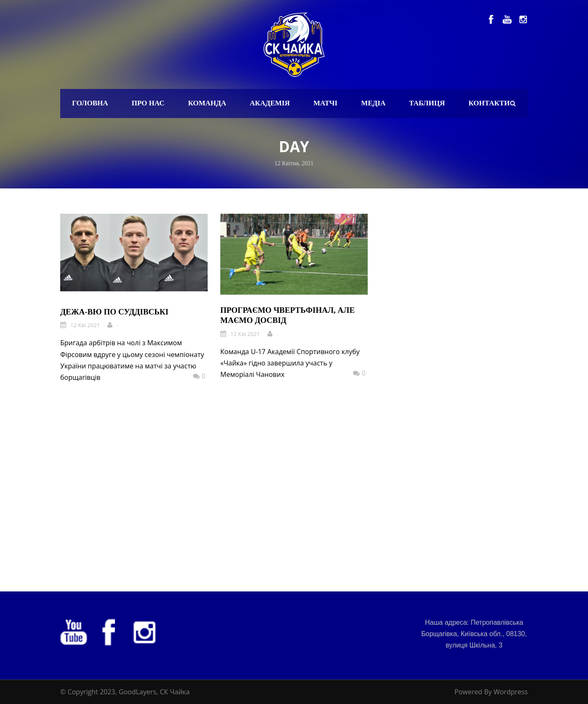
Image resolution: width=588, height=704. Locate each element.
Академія (270, 103)
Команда (207, 103)
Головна (90, 103)
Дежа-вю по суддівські (114, 312)
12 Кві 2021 (85, 325)
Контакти (489, 103)
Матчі (325, 103)
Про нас (148, 103)
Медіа (373, 103)
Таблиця (427, 103)
